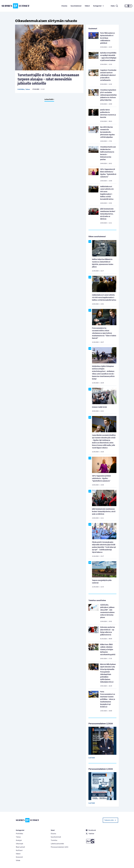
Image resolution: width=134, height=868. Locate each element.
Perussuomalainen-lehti (60, 847)
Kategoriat (99, 6)
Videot (87, 6)
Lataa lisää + (49, 99)
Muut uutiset (20, 847)
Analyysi (19, 840)
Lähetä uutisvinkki (57, 844)
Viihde (18, 860)
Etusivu (64, 6)
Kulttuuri (19, 850)
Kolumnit (19, 857)
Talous (28, 89)
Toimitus (54, 840)
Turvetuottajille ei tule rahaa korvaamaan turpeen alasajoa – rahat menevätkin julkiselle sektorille (48, 79)
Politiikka (21, 89)
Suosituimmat (76, 6)
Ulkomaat (20, 844)
